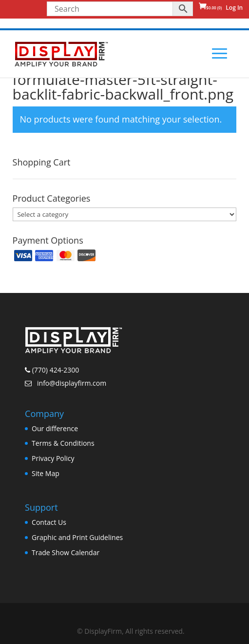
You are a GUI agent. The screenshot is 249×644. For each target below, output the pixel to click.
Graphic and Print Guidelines (77, 537)
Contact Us (49, 522)
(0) (214, 8)
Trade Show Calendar (66, 552)
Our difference (55, 428)
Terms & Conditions (63, 443)
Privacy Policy (53, 458)
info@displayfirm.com (71, 383)
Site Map (46, 473)
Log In (234, 8)
